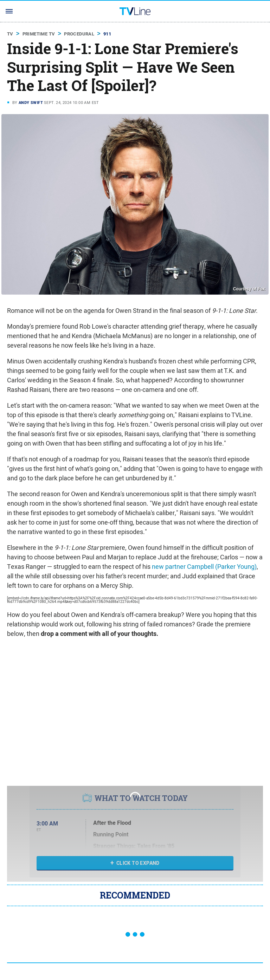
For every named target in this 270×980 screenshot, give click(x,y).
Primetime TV (39, 34)
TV (10, 34)
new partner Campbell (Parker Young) (204, 567)
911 (107, 34)
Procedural (79, 34)
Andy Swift (31, 103)
